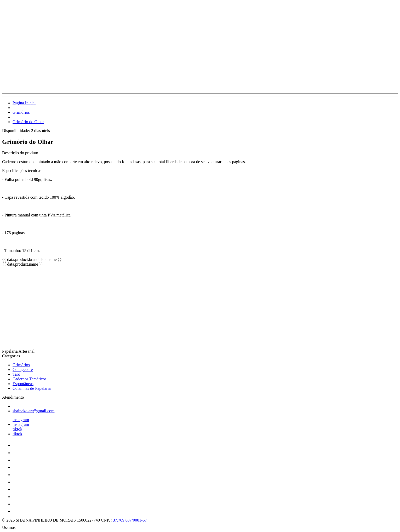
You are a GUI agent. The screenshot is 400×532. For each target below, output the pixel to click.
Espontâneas (23, 384)
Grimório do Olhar (28, 122)
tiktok (17, 429)
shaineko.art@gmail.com (33, 411)
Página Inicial (24, 103)
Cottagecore (23, 370)
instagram (21, 420)
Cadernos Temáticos (30, 379)
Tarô (16, 374)
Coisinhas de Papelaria (32, 388)
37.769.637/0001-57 (130, 520)
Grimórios (21, 112)
